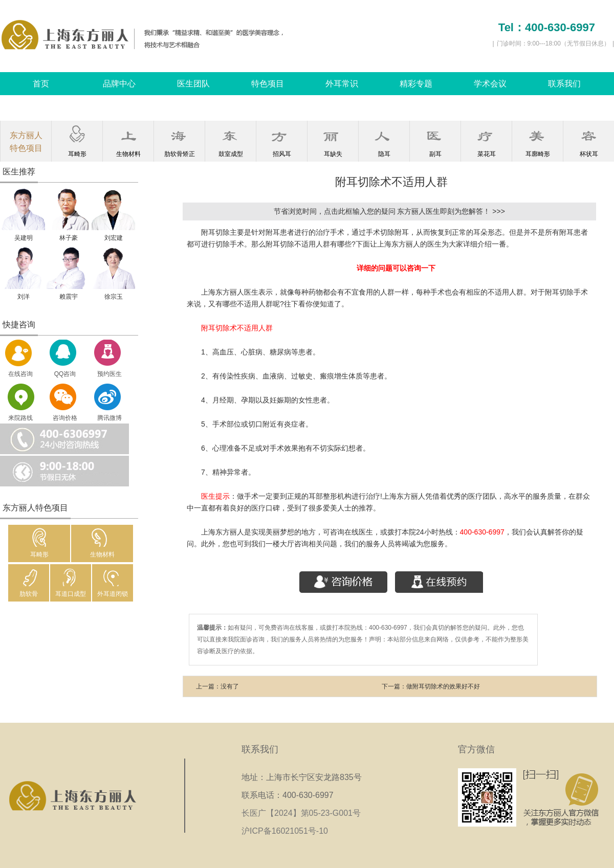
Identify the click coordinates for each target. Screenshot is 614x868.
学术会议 (490, 84)
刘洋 (24, 297)
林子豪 (69, 238)
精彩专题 (416, 84)
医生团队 (193, 84)
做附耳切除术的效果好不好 (443, 686)
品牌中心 (119, 84)
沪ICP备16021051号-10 (285, 831)
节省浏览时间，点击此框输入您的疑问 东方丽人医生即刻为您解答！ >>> (389, 211)
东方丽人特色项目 (26, 142)
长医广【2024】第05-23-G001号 (304, 813)
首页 (41, 84)
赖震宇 (69, 297)
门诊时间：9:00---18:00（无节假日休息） (553, 43)
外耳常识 (342, 84)
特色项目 (268, 84)
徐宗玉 (114, 297)
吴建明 (24, 238)
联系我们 (564, 84)
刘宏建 (114, 238)
